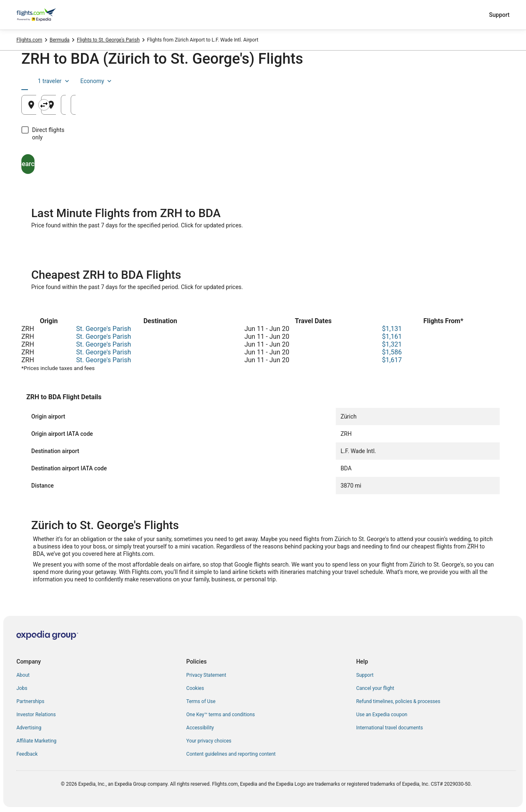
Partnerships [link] (30, 701)
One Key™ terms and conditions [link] (220, 715)
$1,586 (392, 352)
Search (60, 156)
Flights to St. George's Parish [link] (108, 40)
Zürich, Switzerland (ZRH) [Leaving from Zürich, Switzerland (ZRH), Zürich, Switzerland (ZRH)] (77, 108)
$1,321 (392, 344)
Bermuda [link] (60, 40)
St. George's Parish (104, 329)
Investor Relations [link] (36, 715)
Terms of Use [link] (201, 701)
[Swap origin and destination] (183, 105)
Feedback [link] (27, 754)
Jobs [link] (22, 688)
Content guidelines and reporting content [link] (231, 754)
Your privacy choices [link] (209, 741)
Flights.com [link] (29, 40)
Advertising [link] (29, 728)
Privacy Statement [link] (206, 675)
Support (499, 15)
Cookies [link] (195, 688)
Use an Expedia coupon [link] (382, 715)
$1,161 (392, 337)
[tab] (40, 81)
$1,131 (392, 329)
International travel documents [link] (390, 728)
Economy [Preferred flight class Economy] (478, 81)
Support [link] (365, 675)
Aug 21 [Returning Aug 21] (457, 108)
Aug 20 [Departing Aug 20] (375, 108)
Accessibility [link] (200, 728)
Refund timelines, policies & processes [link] (398, 701)
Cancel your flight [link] (375, 688)
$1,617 (392, 360)
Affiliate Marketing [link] (36, 741)
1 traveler (436, 81)
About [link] (23, 675)
